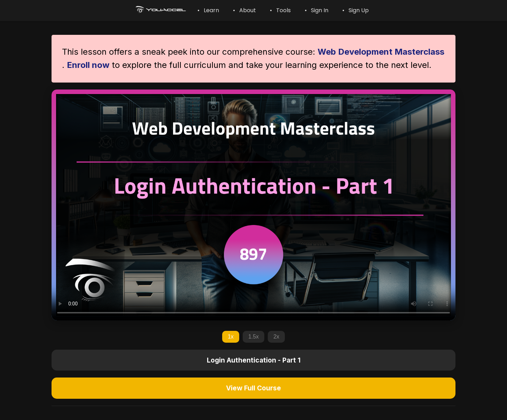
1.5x (253, 337)
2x (276, 337)
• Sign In (317, 10)
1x (231, 337)
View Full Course (253, 388)
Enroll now (88, 65)
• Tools (280, 10)
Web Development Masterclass (381, 52)
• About (244, 10)
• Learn (208, 10)
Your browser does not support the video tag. (253, 205)
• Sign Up (356, 10)
